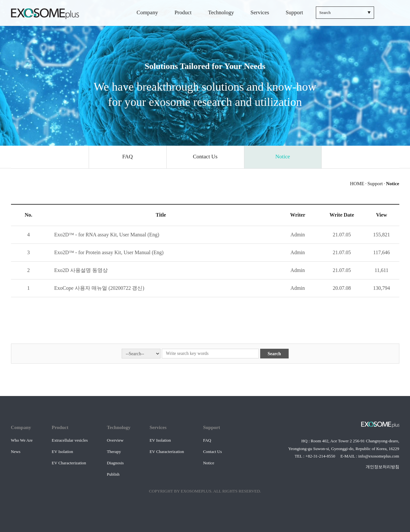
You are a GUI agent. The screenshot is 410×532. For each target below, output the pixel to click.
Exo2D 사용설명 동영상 (81, 270)
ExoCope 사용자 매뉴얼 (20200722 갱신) (99, 288)
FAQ (207, 440)
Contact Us (212, 452)
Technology (221, 12)
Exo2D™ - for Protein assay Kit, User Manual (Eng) (109, 252)
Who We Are (22, 440)
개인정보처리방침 (382, 467)
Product (183, 12)
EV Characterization (69, 463)
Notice (209, 463)
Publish (113, 474)
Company (147, 12)
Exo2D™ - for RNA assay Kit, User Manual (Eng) (107, 235)
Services (260, 12)
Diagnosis (115, 463)
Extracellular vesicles (70, 440)
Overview (115, 440)
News (16, 452)
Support (294, 12)
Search (274, 354)
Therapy (114, 452)
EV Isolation (62, 452)
